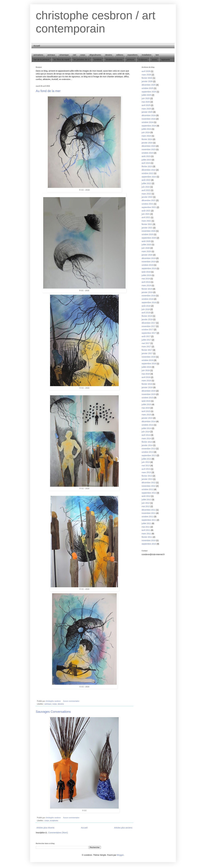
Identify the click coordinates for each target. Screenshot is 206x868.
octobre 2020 (147, 234)
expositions (132, 55)
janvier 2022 (147, 197)
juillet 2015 (146, 404)
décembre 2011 (149, 510)
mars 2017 (146, 347)
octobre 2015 (147, 398)
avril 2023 (146, 163)
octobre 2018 (147, 299)
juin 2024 (146, 132)
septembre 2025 (149, 92)
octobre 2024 (147, 122)
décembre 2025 (149, 85)
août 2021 (146, 211)
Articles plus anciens (123, 828)
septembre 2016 (149, 364)
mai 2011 (146, 527)
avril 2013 (146, 469)
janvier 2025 (147, 112)
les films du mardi (62, 60)
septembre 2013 (149, 455)
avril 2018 (146, 313)
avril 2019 (146, 282)
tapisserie (166, 60)
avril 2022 (146, 190)
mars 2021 (146, 221)
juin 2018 (146, 309)
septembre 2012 (149, 493)
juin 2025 (146, 98)
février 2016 (147, 384)
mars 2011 (146, 534)
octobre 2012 (147, 489)
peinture (131, 60)
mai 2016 (146, 374)
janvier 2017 (147, 353)
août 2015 (146, 401)
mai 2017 (146, 343)
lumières (98, 60)
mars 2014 (146, 438)
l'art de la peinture (42, 60)
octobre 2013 (147, 452)
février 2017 (147, 350)
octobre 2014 (147, 425)
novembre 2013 (149, 449)
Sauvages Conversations (53, 712)
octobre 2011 (147, 517)
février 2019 (147, 289)
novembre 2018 (149, 296)
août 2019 (146, 272)
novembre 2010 (149, 540)
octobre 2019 (147, 265)
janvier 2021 (147, 228)
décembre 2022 (149, 170)
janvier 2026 (147, 81)
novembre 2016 (149, 357)
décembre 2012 (149, 483)
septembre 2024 (149, 126)
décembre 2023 (149, 146)
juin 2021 (146, 214)
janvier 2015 (147, 418)
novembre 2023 (149, 149)
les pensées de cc (82, 60)
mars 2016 (146, 381)
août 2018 (146, 306)
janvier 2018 (147, 319)
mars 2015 (146, 415)
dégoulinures (95, 55)
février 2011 (147, 537)
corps (83, 55)
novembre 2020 (149, 231)
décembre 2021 (149, 200)
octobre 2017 (147, 330)
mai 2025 (146, 102)
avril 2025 (146, 105)
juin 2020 (146, 248)
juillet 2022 (146, 183)
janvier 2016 (147, 387)
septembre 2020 (149, 238)
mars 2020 (146, 251)
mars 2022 (146, 194)
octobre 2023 (147, 153)
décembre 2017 (149, 323)
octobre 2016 (147, 360)
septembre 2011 (149, 520)
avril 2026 (146, 71)
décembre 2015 (149, 391)
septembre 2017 (149, 333)
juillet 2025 (146, 95)
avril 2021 (146, 217)
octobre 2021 (147, 204)
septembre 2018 (149, 302)
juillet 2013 (146, 459)
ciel (74, 55)
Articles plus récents (45, 828)
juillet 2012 (146, 500)
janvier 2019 (147, 292)
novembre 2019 (149, 262)
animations (38, 55)
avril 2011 (146, 530)
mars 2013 (146, 472)
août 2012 (146, 496)
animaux (51, 55)
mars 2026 (146, 75)
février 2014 (147, 442)
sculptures (143, 60)
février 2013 (147, 476)
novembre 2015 (149, 394)
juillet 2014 (146, 428)
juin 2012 (146, 503)
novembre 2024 (149, 119)
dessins (109, 55)
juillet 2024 (146, 129)
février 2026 (147, 78)
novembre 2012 (149, 486)
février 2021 (147, 224)
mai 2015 (146, 408)
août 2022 (146, 180)
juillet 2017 (146, 340)
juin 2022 (146, 187)
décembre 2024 (149, 115)
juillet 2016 (146, 367)
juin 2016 (146, 370)
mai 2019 (146, 279)
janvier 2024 (147, 143)
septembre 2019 (149, 268)
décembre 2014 (149, 421)
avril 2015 (146, 411)
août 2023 (146, 156)
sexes (154, 60)
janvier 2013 (147, 479)
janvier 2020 (147, 255)
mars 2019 (146, 285)
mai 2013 (146, 466)
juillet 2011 (146, 523)
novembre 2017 (149, 326)
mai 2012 (146, 506)
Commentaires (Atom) (58, 833)
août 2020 (146, 241)
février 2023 (147, 166)
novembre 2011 (149, 513)
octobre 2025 (147, 88)
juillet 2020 (146, 245)
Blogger (120, 855)
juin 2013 (146, 462)
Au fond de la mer (48, 91)
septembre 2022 (149, 177)
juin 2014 (146, 432)
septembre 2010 (149, 544)
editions (120, 55)
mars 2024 (146, 136)
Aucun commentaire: (72, 701)
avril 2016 (146, 377)
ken (157, 55)
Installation (147, 55)
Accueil (37, 46)
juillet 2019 (146, 275)
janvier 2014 (147, 445)
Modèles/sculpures (114, 60)
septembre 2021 (149, 207)
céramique (64, 55)
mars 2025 (146, 109)
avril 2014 (146, 435)
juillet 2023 (146, 160)
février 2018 (147, 316)
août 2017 (146, 336)
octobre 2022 (147, 173)
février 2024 (147, 139)
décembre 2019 (149, 258)
